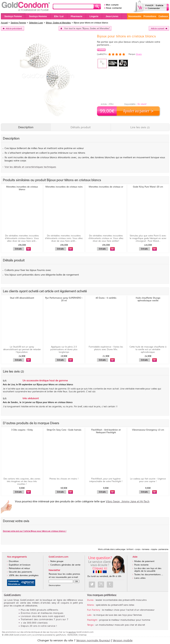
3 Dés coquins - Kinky (22, 430)
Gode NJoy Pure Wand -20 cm (148, 187)
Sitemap (83, 635)
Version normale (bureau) (93, 640)
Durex (90, 600)
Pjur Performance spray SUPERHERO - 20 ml (64, 299)
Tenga (90, 625)
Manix (91, 605)
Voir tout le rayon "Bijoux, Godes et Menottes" (87, 28)
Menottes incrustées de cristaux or (106, 187)
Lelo (89, 615)
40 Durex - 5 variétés (106, 298)
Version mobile (123, 640)
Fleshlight (92, 620)
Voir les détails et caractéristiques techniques (30, 167)
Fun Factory (94, 610)
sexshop (72, 632)
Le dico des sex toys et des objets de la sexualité (148, 570)
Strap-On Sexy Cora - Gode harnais (64, 430)
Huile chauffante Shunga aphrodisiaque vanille (148, 299)
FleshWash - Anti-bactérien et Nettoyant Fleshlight (106, 431)
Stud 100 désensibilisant (22, 298)
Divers (139, 54)
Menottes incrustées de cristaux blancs (22, 188)
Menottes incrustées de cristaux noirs (64, 187)
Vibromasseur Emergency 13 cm (148, 430)
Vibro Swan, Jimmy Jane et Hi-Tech (128, 502)
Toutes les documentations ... (149, 575)
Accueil (4, 23)
